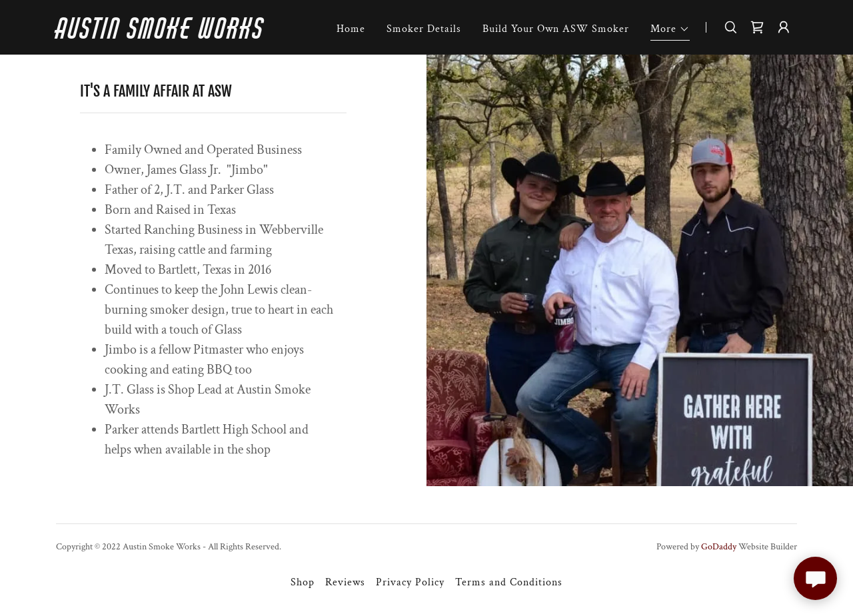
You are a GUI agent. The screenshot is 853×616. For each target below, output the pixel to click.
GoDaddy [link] (719, 547)
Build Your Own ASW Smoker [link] (556, 29)
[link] (186, 36)
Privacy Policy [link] (410, 582)
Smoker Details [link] (424, 29)
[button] (670, 31)
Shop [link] (303, 582)
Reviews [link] (345, 582)
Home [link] (351, 29)
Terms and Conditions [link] (509, 582)
